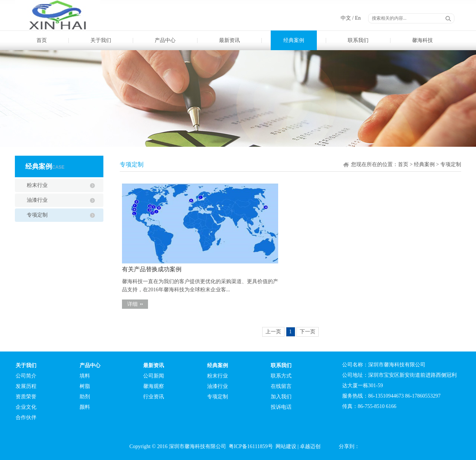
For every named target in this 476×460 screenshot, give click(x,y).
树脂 (85, 386)
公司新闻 (154, 376)
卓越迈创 (310, 446)
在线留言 (281, 386)
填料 (85, 376)
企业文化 (26, 407)
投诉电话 (281, 407)
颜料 (85, 407)
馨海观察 (154, 386)
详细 (132, 304)
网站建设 (286, 446)
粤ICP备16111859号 (251, 446)
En (358, 18)
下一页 (308, 332)
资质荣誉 (26, 397)
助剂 (85, 397)
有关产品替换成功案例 (152, 269)
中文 (346, 18)
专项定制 (37, 215)
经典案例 (294, 40)
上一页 (273, 332)
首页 (42, 40)
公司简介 (26, 376)
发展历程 (26, 386)
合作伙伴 (26, 417)
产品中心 (165, 40)
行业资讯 (154, 397)
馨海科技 (422, 40)
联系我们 (358, 40)
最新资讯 (229, 40)
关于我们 (101, 40)
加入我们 (281, 397)
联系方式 (281, 376)
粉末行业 (37, 185)
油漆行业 (37, 200)
